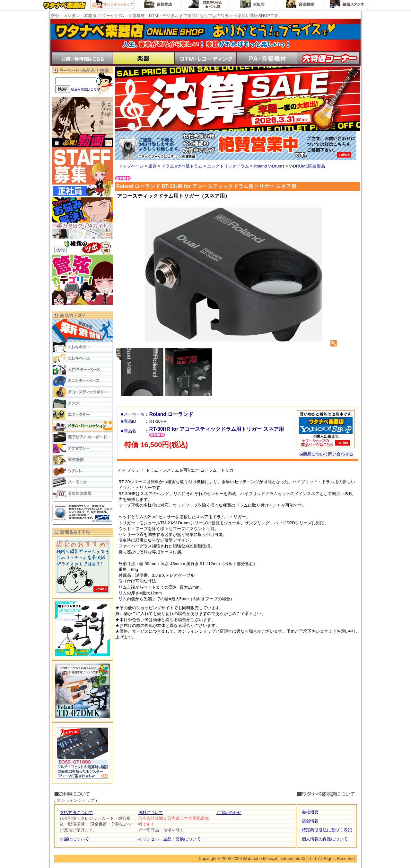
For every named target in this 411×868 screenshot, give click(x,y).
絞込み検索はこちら (85, 89)
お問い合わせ (229, 813)
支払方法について (76, 813)
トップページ (131, 166)
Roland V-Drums (269, 166)
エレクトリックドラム (228, 166)
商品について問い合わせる (326, 454)
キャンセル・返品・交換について (169, 839)
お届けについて (74, 839)
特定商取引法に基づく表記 (327, 830)
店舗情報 (310, 821)
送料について (151, 813)
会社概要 (310, 812)
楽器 (153, 166)
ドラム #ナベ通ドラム (182, 166)
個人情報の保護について (325, 839)
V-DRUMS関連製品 (307, 166)
